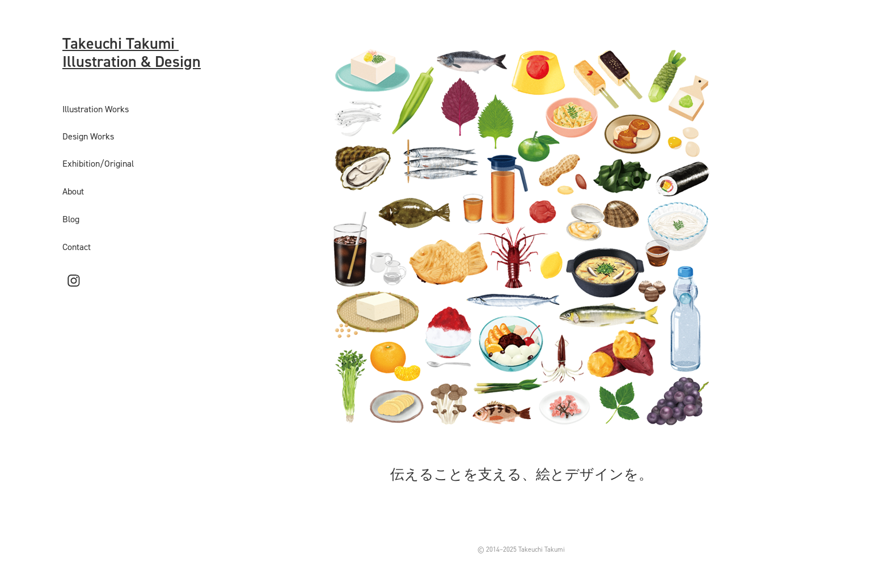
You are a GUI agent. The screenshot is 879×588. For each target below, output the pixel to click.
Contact (77, 247)
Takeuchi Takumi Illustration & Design (132, 52)
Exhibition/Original (98, 163)
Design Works (88, 136)
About (73, 191)
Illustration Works (96, 109)
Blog (71, 219)
